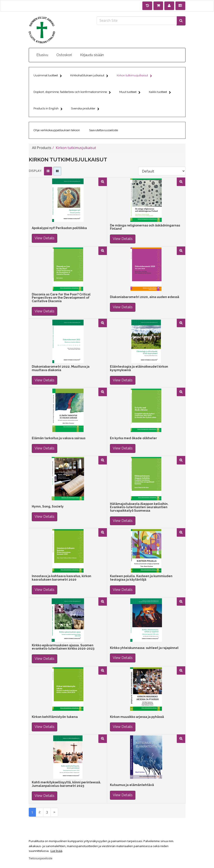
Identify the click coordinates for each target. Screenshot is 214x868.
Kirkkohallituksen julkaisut (89, 76)
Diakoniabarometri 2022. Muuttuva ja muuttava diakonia (61, 368)
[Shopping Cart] (158, 6)
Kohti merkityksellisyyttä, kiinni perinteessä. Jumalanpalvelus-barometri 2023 (66, 784)
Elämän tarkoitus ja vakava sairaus (59, 438)
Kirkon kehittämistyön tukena (55, 717)
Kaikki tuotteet (160, 93)
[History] (147, 6)
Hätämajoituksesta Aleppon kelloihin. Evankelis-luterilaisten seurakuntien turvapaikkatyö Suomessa (139, 507)
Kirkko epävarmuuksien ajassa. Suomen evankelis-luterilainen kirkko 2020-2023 (63, 647)
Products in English (48, 109)
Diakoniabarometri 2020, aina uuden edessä (145, 297)
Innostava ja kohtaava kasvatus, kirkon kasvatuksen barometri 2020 (62, 578)
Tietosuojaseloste (41, 858)
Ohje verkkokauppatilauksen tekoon (57, 130)
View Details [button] (45, 238)
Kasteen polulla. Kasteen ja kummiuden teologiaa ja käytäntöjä (141, 578)
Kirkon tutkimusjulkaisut (134, 76)
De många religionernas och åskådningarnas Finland (145, 227)
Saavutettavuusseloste (104, 130)
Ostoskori (64, 55)
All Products (42, 148)
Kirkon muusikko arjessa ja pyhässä (137, 717)
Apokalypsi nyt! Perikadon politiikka (59, 228)
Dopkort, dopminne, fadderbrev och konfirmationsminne (72, 93)
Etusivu (42, 55)
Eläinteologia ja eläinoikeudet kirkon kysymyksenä (139, 368)
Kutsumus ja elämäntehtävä (132, 785)
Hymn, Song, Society (48, 507)
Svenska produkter (85, 109)
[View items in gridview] (57, 171)
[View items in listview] (48, 171)
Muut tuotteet (130, 93)
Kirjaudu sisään (92, 55)
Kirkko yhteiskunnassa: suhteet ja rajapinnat (144, 648)
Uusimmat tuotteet (48, 76)
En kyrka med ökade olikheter (133, 438)
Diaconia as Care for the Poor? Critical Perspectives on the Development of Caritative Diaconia (61, 298)
